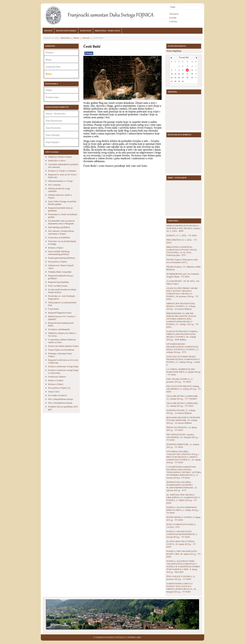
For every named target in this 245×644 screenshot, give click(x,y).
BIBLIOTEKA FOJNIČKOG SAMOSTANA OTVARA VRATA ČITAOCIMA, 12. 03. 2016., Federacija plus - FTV (182, 251)
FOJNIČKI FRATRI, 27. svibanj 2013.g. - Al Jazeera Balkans (181, 412)
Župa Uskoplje (53, 135)
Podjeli (89, 53)
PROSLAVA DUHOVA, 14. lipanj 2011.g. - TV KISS (182, 429)
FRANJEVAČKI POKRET (66, 31)
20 (172, 78)
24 (187, 78)
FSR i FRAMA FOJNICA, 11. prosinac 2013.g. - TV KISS (180, 380)
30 (183, 81)
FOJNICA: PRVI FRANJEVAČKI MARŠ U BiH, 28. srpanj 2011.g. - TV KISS (184, 554)
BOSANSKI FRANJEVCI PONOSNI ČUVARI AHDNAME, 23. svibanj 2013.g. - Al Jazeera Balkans (183, 420)
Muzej (48, 60)
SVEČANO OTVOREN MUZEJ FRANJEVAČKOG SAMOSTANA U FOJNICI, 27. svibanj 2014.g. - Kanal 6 (183, 361)
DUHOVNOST (86, 31)
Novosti (86, 38)
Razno (76, 38)
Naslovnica (65, 38)
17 (187, 74)
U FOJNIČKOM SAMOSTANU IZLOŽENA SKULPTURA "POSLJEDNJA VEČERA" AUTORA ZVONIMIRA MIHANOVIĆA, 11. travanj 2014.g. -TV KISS (184, 472)
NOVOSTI (48, 31)
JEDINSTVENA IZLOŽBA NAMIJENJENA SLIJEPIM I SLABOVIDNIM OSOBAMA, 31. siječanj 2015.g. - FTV (182, 486)
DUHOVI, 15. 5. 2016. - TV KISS (182, 235)
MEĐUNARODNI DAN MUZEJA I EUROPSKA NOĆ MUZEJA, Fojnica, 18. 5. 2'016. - (184, 228)
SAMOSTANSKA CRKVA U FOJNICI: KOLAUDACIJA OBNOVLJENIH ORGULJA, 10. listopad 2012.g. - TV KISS (181, 588)
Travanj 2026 (184, 57)
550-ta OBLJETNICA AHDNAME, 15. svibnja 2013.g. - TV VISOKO (182, 397)
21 (175, 78)
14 (175, 74)
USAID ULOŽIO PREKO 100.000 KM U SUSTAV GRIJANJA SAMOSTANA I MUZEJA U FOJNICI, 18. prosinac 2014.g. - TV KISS (182, 294)
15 (179, 74)
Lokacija (173, 21)
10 (187, 70)
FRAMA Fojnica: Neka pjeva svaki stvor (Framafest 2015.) (182, 261)
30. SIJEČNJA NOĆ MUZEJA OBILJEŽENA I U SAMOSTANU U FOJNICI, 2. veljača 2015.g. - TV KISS (183, 499)
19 (196, 74)
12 (196, 70)
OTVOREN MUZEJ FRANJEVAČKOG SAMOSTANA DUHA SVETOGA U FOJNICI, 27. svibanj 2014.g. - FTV (183, 348)
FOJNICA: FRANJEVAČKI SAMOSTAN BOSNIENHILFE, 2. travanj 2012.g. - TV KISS (182, 534)
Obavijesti (174, 14)
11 (192, 70)
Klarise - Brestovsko (55, 114)
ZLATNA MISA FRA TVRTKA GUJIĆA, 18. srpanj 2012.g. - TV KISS (181, 544)
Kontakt (173, 18)
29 (179, 81)
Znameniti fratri (53, 67)
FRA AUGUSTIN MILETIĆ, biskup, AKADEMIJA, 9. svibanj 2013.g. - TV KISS (184, 389)
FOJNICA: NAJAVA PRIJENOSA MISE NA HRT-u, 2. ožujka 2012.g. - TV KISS (183, 510)
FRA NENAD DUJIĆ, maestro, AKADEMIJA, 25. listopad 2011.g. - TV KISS (183, 437)
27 (172, 81)
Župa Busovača (53, 128)
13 (172, 74)
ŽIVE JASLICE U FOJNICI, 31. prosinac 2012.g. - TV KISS (181, 578)
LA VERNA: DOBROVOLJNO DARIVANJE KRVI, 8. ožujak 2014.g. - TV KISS (184, 372)
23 (183, 78)
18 (192, 74)
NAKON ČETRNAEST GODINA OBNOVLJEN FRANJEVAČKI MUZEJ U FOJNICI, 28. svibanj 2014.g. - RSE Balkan (182, 335)
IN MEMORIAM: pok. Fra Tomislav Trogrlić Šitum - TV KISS (183, 275)
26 (196, 78)
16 (183, 74)
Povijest (50, 53)
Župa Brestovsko (54, 121)
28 (175, 81)
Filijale (49, 90)
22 (179, 78)
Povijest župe (52, 97)
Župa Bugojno (52, 142)
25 (192, 78)
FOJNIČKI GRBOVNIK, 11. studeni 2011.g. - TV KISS (183, 446)
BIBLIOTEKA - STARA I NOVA (107, 31)
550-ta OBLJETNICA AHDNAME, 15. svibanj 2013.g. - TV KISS (182, 405)
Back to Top (199, 637)
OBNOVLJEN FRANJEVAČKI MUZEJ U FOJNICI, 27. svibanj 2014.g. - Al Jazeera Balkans (181, 306)
